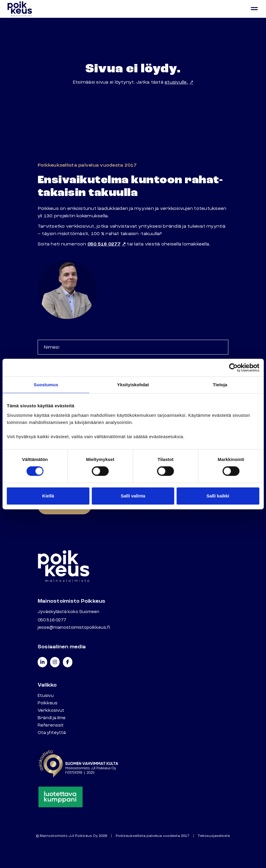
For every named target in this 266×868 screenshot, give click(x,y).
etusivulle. (176, 82)
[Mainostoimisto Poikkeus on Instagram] (55, 662)
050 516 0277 (104, 244)
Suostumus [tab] (46, 385)
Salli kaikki (218, 496)
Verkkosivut (51, 710)
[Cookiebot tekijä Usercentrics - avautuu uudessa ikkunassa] (233, 368)
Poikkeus (48, 703)
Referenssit (51, 725)
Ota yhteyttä (52, 733)
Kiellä (48, 496)
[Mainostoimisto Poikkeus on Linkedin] (42, 662)
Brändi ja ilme (52, 718)
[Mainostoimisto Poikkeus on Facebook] (68, 662)
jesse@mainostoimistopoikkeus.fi (74, 627)
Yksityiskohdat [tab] (133, 385)
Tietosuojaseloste (214, 836)
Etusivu (46, 696)
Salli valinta (133, 496)
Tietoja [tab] (220, 385)
